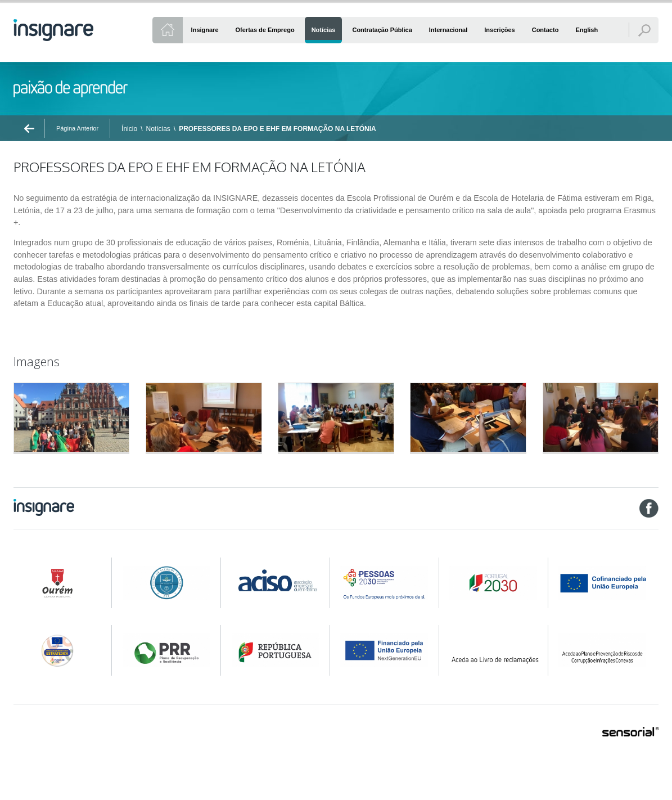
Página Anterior (77, 128)
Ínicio (129, 129)
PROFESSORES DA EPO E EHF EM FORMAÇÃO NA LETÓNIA (277, 129)
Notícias (158, 129)
